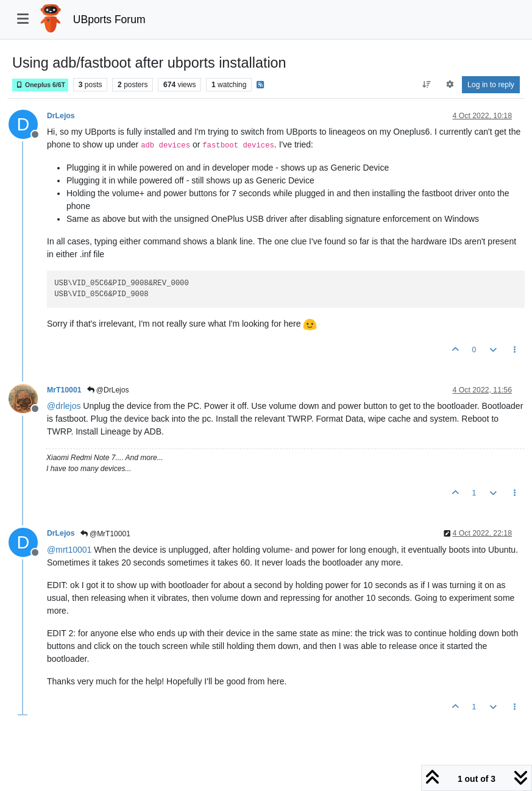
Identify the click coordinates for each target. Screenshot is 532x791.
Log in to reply (491, 85)
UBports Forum (109, 20)
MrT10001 (64, 390)
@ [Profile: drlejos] (64, 406)
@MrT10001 (105, 534)
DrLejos (61, 116)
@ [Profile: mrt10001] (69, 550)
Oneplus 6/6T (40, 85)
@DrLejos (108, 390)
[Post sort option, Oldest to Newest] (427, 85)
